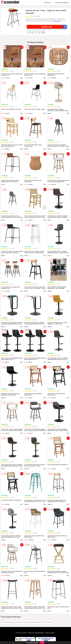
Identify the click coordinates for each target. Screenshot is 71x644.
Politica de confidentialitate (36, 633)
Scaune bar (47, 3)
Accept (42, 643)
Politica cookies (50, 633)
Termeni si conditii (21, 633)
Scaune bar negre (21, 622)
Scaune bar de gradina (62, 3)
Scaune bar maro (8, 622)
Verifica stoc (54, 27)
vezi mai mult (57, 21)
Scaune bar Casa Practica (37, 622)
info (21, 78)
